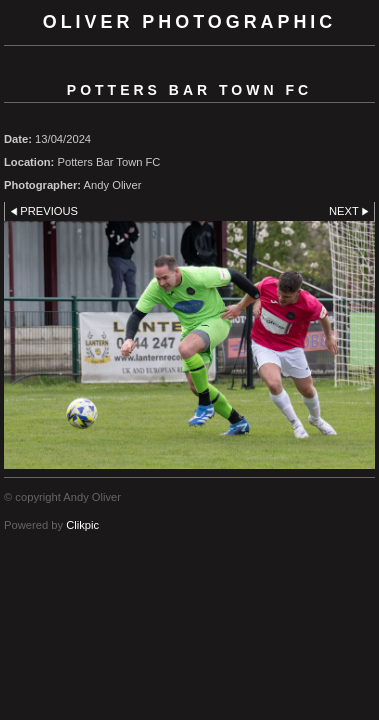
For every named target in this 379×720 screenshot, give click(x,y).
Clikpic (82, 525)
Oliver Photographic (190, 22)
